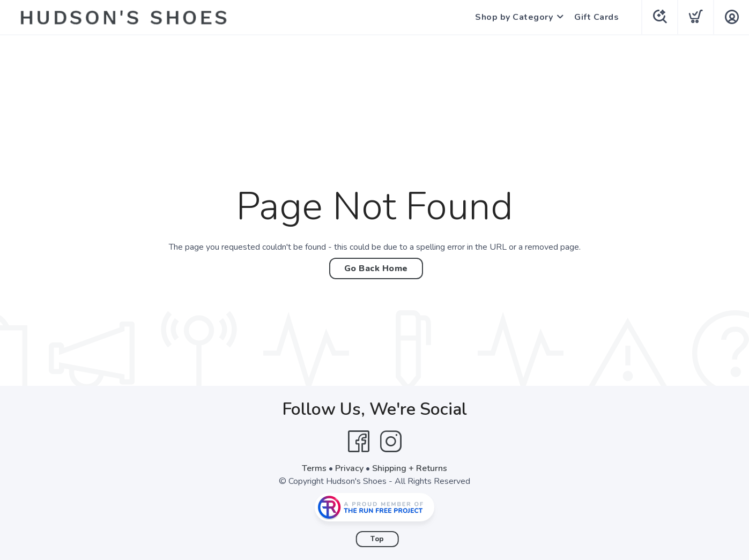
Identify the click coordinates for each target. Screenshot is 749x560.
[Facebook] (359, 442)
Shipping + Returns (410, 468)
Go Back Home (376, 268)
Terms (314, 468)
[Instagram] (391, 442)
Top (377, 539)
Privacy (349, 468)
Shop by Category (514, 17)
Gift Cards (596, 17)
